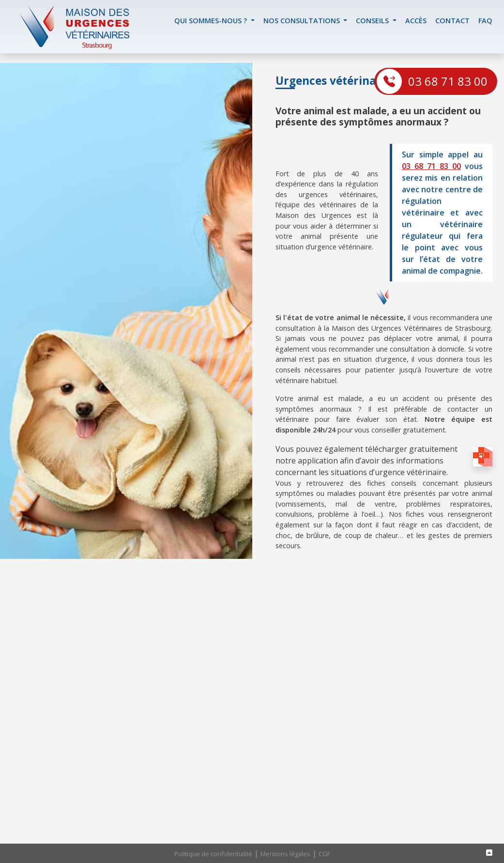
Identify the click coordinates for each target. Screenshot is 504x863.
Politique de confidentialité (213, 854)
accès (416, 21)
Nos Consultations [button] (303, 21)
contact (452, 21)
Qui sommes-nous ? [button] (212, 21)
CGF (324, 854)
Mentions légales (285, 854)
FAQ (485, 21)
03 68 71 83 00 (448, 81)
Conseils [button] (373, 21)
